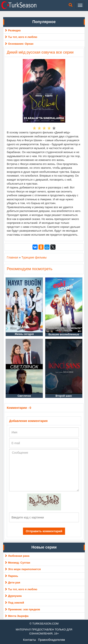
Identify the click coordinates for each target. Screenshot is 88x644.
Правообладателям (51, 640)
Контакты (30, 640)
